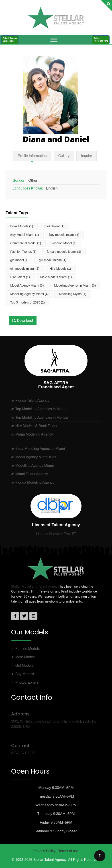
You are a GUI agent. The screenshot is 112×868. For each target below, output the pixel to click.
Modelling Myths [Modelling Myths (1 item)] (73, 294)
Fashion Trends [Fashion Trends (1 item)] (23, 252)
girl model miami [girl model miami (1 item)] (53, 260)
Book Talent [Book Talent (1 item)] (54, 226)
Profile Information (32, 156)
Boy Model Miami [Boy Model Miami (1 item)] (24, 235)
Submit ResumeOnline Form (10, 40)
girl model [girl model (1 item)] (19, 260)
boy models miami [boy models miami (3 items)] (64, 235)
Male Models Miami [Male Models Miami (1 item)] (56, 277)
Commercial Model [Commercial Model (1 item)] (26, 243)
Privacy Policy (45, 851)
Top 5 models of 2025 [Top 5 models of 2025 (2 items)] (27, 302)
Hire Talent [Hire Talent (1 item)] (20, 277)
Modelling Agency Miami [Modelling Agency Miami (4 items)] (29, 294)
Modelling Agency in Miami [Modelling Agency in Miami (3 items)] (75, 285)
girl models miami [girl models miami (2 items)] (25, 269)
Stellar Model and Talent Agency (35, 587)
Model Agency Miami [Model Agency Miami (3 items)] (27, 285)
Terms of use (69, 851)
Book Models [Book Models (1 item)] (22, 226)
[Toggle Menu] (54, 40)
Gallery (64, 156)
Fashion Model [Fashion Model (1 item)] (64, 243)
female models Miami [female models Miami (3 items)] (64, 252)
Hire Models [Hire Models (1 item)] (60, 269)
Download (23, 321)
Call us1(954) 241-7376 (101, 40)
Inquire (87, 156)
